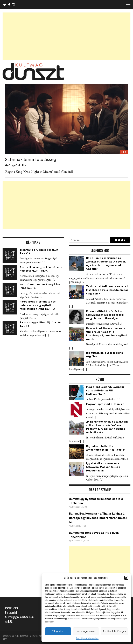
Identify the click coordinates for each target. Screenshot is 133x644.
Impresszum (12, 608)
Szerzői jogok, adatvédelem (87, 638)
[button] (126, 578)
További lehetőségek (114, 631)
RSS (10, 622)
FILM (124, 152)
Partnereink (11, 613)
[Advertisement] (66, 36)
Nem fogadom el (86, 631)
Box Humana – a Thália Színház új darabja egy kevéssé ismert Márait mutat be (98, 518)
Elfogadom (58, 631)
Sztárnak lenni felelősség (31, 159)
